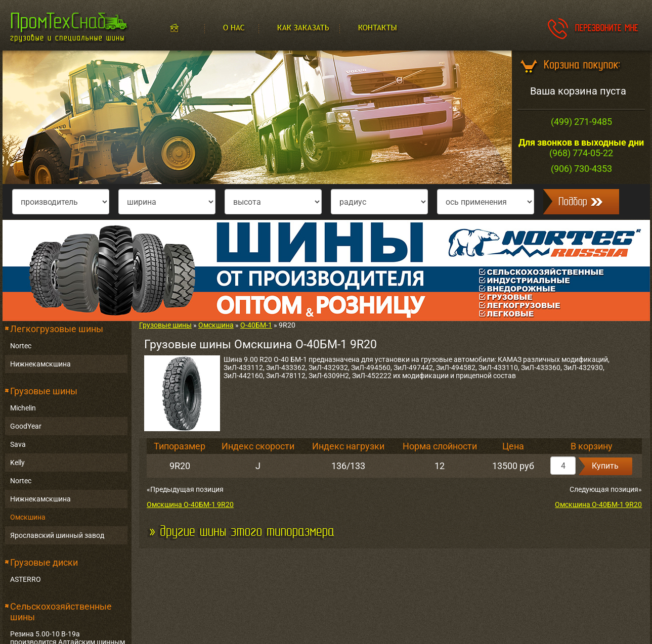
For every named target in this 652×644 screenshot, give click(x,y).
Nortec (21, 346)
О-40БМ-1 (256, 325)
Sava (18, 444)
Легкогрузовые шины (57, 329)
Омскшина (28, 517)
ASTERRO (26, 579)
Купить (605, 466)
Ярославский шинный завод (57, 535)
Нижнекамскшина (40, 364)
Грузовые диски (44, 562)
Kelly (17, 463)
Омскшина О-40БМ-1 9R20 (190, 504)
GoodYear (26, 426)
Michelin (23, 408)
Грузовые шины (44, 391)
